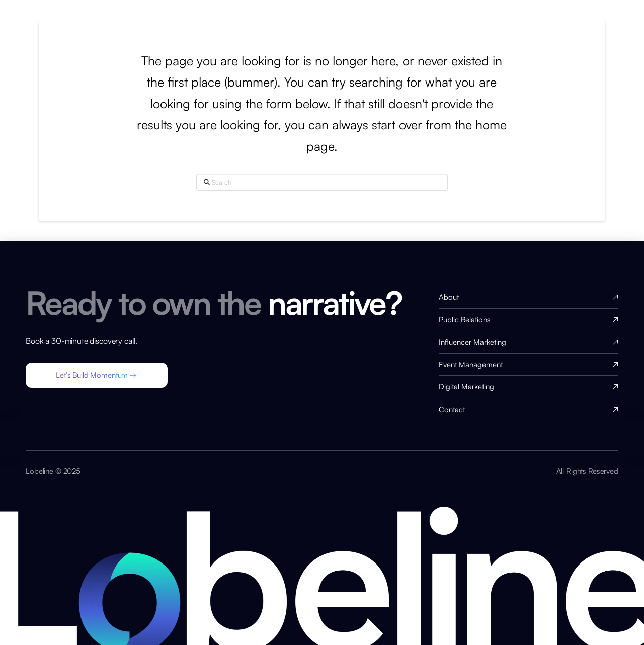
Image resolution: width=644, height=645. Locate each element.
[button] (97, 375)
